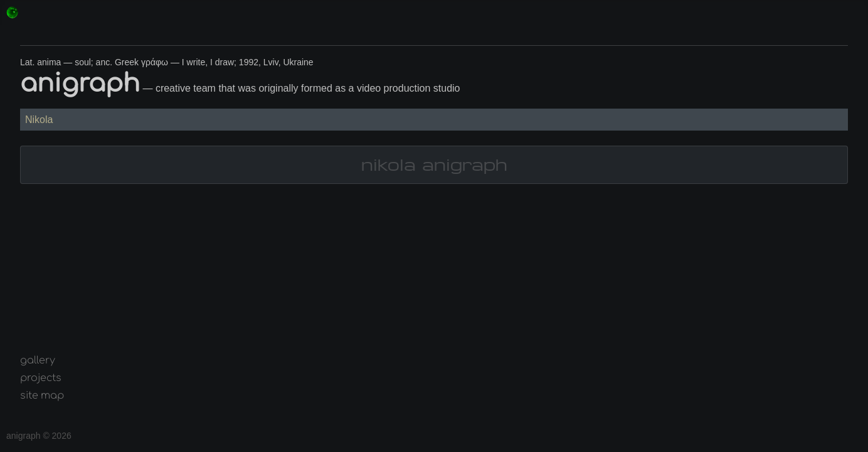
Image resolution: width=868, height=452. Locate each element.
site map (42, 395)
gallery (38, 360)
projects (41, 378)
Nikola (39, 120)
